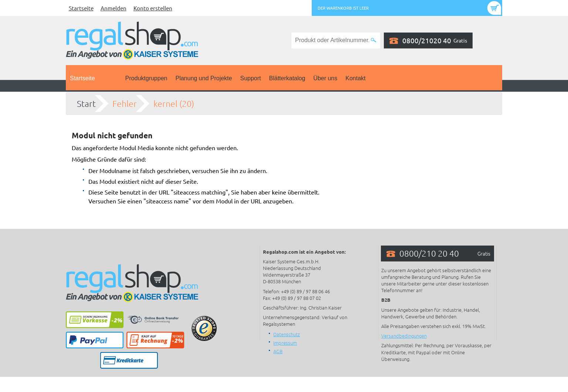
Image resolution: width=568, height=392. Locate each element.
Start (86, 104)
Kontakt (355, 78)
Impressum (285, 343)
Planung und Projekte (204, 78)
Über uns (325, 78)
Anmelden (114, 8)
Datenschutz (287, 334)
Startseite (81, 8)
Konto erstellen (153, 8)
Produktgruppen (146, 78)
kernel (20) (174, 104)
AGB (278, 351)
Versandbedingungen (404, 336)
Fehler (125, 104)
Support (250, 78)
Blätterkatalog (287, 78)
